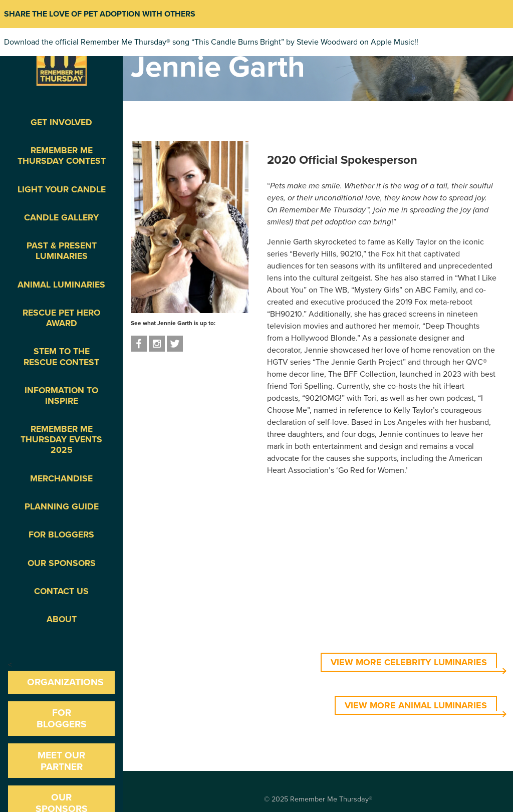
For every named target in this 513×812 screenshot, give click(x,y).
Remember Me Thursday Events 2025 (61, 440)
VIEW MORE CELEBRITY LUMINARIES (409, 662)
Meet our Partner (61, 761)
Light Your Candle (62, 190)
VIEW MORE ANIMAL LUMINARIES (416, 705)
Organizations (65, 682)
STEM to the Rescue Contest (61, 357)
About (62, 619)
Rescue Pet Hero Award (61, 318)
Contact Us (61, 591)
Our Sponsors (62, 563)
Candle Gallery (61, 218)
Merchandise (61, 479)
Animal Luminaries (61, 285)
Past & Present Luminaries (62, 251)
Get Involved (61, 122)
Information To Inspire (61, 396)
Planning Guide (62, 507)
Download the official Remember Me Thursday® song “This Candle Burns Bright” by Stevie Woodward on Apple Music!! (211, 42)
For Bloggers (61, 535)
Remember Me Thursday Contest (62, 156)
